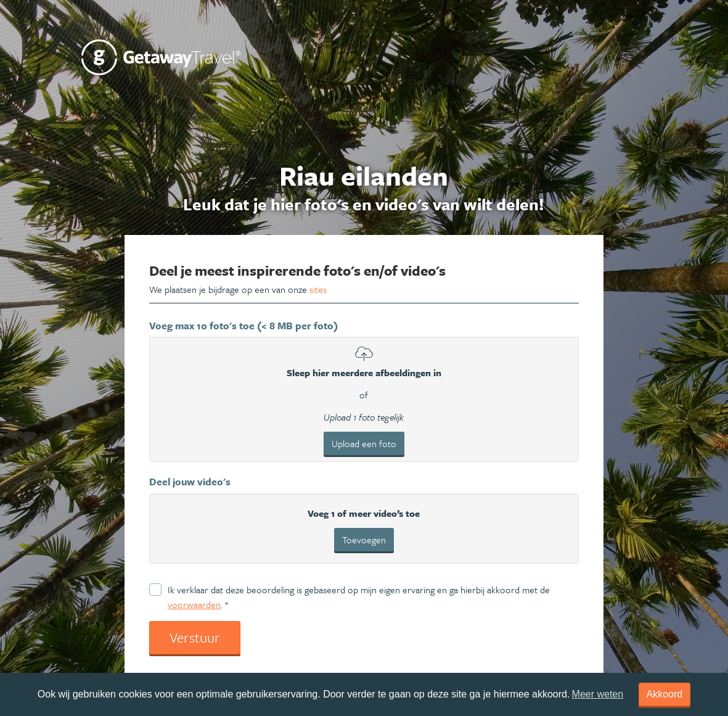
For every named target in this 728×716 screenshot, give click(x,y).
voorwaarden (194, 604)
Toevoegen (364, 540)
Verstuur (195, 637)
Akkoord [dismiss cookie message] (665, 694)
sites (318, 289)
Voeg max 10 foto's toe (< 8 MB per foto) (243, 326)
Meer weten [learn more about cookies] (598, 694)
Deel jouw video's (190, 482)
